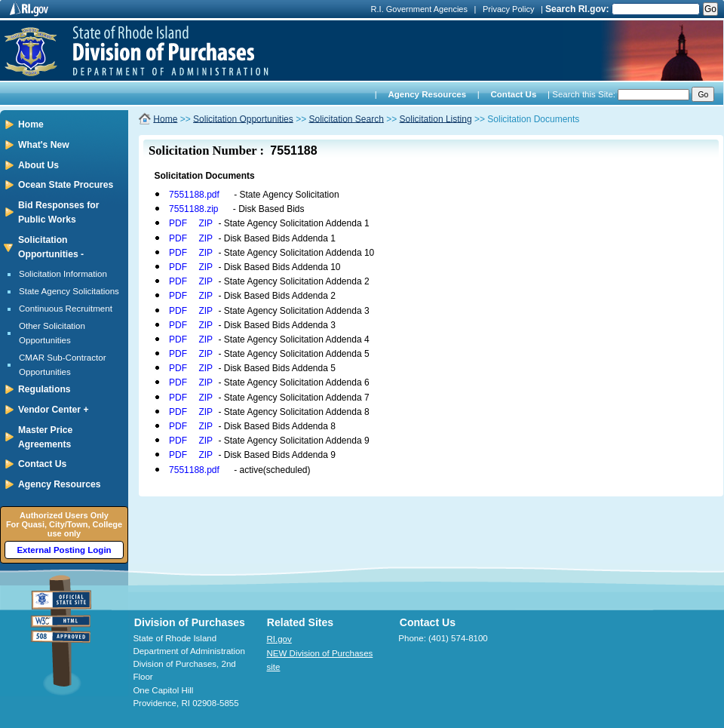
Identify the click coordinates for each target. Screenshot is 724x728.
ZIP (206, 223)
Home (31, 124)
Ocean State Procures (66, 185)
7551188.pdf (194, 195)
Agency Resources (427, 94)
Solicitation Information (63, 274)
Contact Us (514, 94)
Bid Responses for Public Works (58, 212)
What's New (44, 145)
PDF (178, 223)
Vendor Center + (54, 410)
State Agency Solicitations (69, 291)
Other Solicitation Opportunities (52, 333)
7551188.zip (193, 209)
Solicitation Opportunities (243, 118)
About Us (38, 165)
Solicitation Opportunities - (51, 247)
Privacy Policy (508, 9)
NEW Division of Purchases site (320, 660)
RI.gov (279, 639)
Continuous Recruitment (66, 309)
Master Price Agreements (45, 437)
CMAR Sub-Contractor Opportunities (63, 365)
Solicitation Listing (436, 118)
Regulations (44, 389)
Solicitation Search (346, 118)
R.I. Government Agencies (419, 9)
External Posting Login (64, 550)
